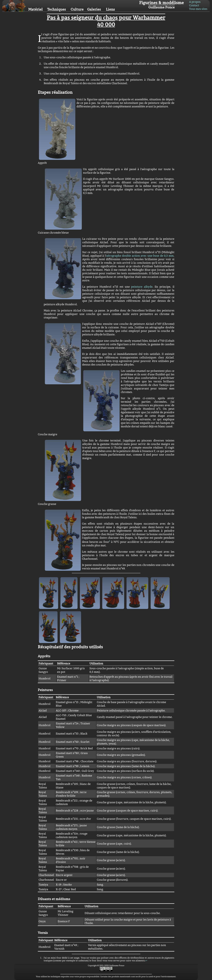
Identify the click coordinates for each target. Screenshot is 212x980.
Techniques (56, 9)
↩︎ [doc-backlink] (146, 961)
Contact (194, 5)
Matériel (35, 9)
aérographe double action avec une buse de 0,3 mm (140, 256)
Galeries (94, 9)
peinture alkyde (142, 287)
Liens (110, 9)
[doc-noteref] (110, 542)
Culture (77, 9)
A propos (195, 2)
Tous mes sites (198, 9)
